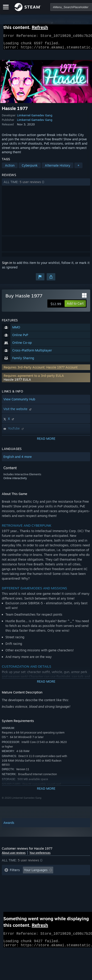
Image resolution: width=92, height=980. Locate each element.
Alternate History (58, 168)
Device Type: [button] (14, 900)
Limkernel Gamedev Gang (35, 118)
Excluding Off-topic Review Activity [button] (31, 880)
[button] (46, 185)
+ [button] (78, 168)
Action (10, 168)
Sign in (7, 265)
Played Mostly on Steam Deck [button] (27, 886)
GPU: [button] (60, 893)
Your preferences (40, 855)
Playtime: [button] (72, 880)
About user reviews (14, 855)
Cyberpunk (30, 168)
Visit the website (18, 412)
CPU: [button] (44, 893)
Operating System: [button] (18, 893)
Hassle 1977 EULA (17, 382)
